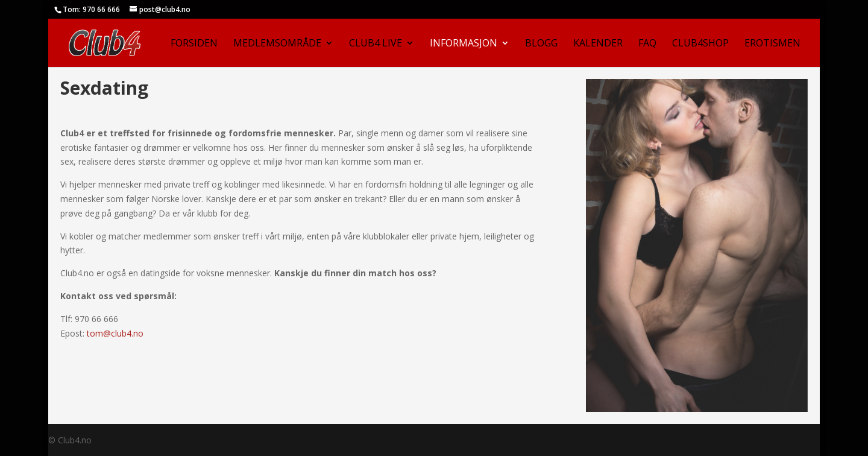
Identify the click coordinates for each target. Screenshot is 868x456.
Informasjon (464, 44)
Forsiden (194, 44)
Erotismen (772, 44)
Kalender (598, 44)
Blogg (541, 44)
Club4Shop (700, 44)
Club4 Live (376, 44)
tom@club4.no (115, 333)
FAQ (647, 44)
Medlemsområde (277, 44)
